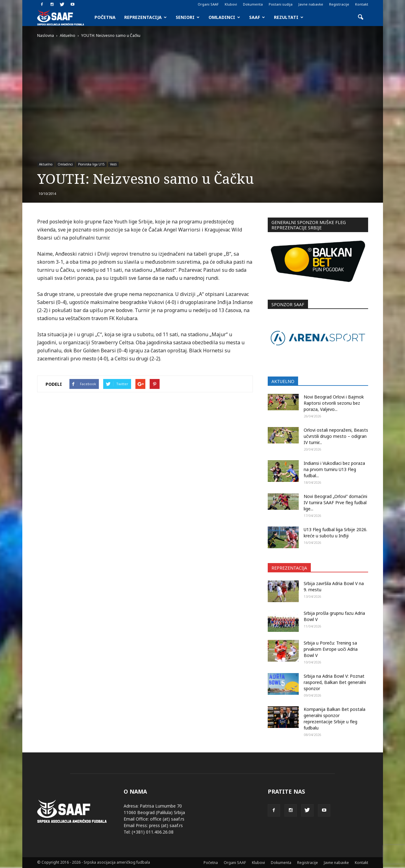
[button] (361, 17)
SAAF (257, 17)
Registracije (339, 4)
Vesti (113, 164)
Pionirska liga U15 (91, 164)
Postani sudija (281, 4)
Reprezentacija (145, 17)
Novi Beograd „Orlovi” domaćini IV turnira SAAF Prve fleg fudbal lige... (335, 502)
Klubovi (231, 4)
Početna (105, 17)
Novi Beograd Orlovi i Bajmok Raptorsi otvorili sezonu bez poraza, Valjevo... (334, 403)
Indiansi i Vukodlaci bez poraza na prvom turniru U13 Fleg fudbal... (334, 469)
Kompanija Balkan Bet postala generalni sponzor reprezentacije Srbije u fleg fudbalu (335, 718)
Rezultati (289, 17)
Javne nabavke (311, 4)
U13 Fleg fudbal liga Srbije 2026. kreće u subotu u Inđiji (335, 533)
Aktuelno (46, 164)
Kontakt (362, 4)
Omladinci (224, 17)
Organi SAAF (208, 4)
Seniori (188, 17)
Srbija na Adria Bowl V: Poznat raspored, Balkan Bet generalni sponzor (335, 682)
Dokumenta (253, 4)
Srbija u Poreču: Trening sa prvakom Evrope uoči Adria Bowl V (331, 649)
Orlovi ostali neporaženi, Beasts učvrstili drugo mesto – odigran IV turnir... (336, 436)
